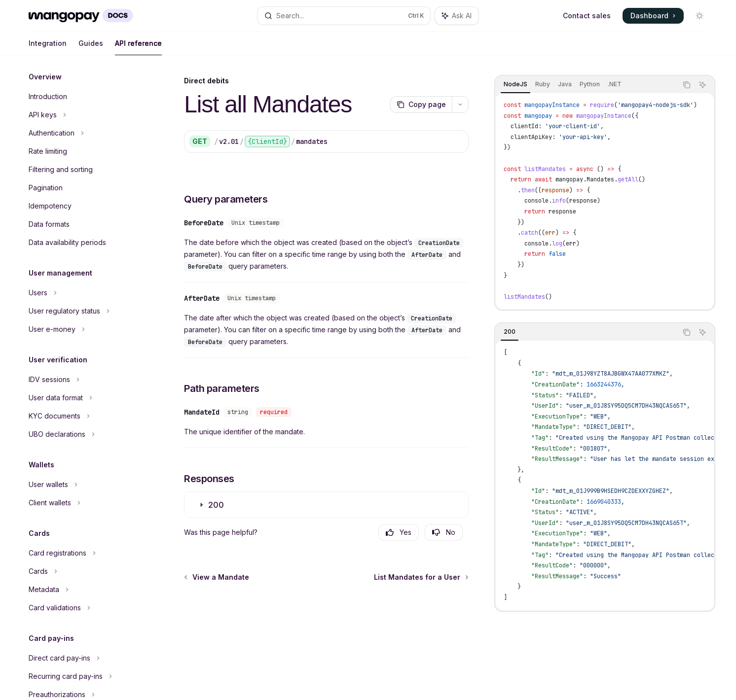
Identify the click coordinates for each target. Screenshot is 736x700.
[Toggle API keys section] (84, 115)
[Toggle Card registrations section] (84, 553)
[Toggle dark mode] (699, 16)
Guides (91, 47)
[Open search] (344, 16)
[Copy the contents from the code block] (687, 85)
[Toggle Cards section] (84, 571)
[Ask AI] (702, 85)
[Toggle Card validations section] (84, 608)
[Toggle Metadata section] (84, 590)
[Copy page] (421, 105)
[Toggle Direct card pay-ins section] (84, 658)
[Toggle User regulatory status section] (84, 311)
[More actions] (460, 105)
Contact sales (587, 16)
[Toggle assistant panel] (457, 16)
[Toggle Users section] (84, 293)
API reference (138, 47)
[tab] (515, 84)
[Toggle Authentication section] (84, 133)
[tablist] (586, 85)
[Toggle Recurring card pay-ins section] (84, 676)
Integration (48, 47)
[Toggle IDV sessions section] (84, 380)
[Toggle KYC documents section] (84, 416)
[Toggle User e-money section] (84, 329)
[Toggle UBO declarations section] (84, 434)
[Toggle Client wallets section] (84, 503)
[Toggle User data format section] (84, 398)
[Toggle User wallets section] (84, 485)
